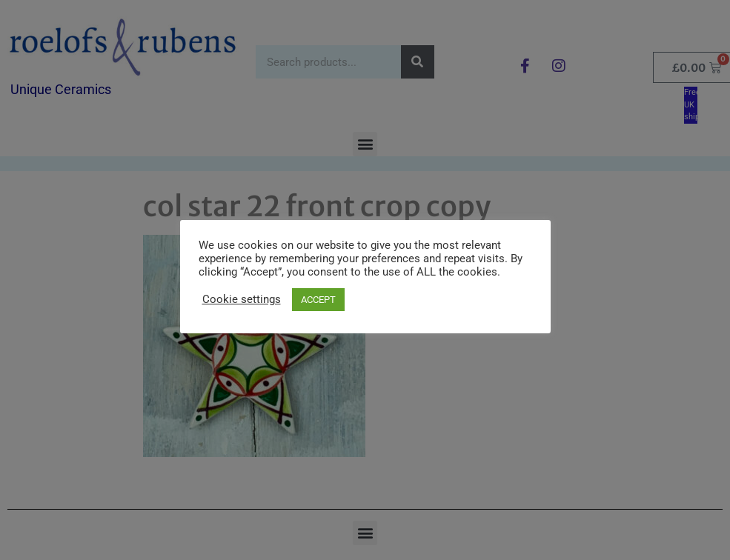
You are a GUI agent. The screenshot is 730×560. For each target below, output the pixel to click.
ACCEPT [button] (318, 300)
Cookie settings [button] (242, 299)
